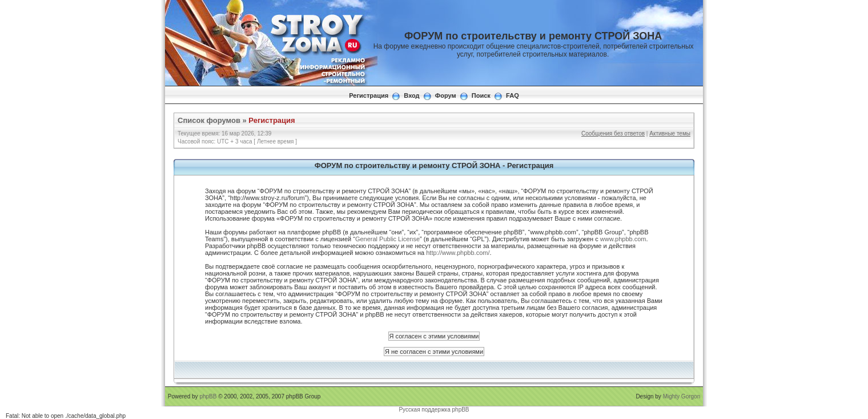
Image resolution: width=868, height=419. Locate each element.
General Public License (387, 239)
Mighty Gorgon (682, 396)
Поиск (481, 95)
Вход (411, 95)
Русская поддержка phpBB (434, 410)
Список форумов (209, 120)
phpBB (208, 396)
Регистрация (369, 95)
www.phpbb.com (623, 239)
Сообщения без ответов (613, 133)
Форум (446, 95)
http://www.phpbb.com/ (458, 253)
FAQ (513, 95)
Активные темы (670, 133)
